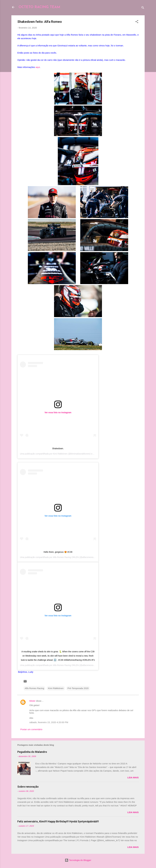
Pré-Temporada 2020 (78, 688)
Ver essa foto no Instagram (58, 412)
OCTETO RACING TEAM (39, 7)
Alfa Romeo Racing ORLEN (66, 557)
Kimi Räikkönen (60, 454)
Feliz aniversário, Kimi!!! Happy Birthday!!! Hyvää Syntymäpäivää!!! (58, 821)
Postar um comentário (31, 729)
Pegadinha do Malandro (32, 752)
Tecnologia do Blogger (78, 860)
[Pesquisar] (143, 8)
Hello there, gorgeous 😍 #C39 (58, 552)
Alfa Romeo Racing (34, 688)
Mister (32, 701)
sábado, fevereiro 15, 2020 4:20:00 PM (49, 722)
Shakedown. (58, 448)
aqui (38, 67)
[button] (137, 22)
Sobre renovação (28, 787)
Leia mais (133, 777)
